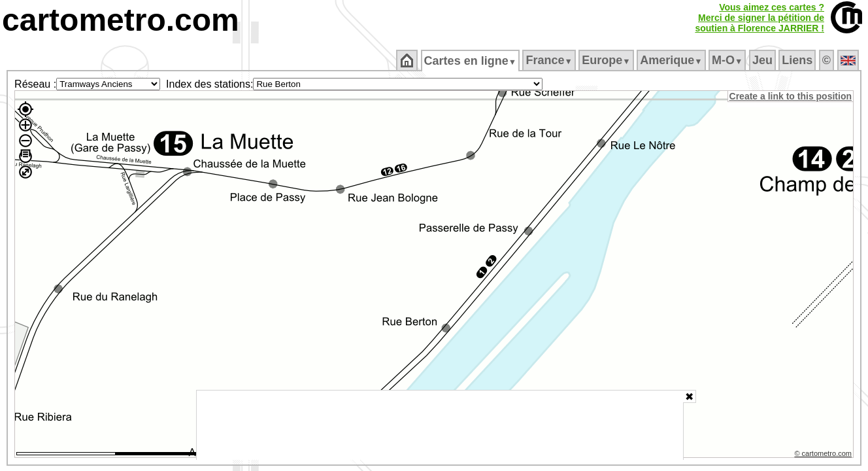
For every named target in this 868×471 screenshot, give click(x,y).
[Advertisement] (440, 425)
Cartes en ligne (471, 61)
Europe (607, 60)
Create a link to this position (791, 96)
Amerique (672, 60)
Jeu (763, 60)
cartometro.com (121, 20)
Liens (798, 60)
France (550, 60)
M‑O (728, 60)
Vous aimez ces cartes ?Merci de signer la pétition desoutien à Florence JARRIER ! (759, 18)
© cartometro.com (824, 455)
